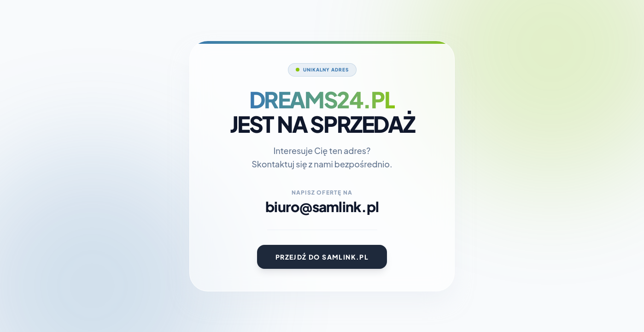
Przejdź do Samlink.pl (322, 257)
